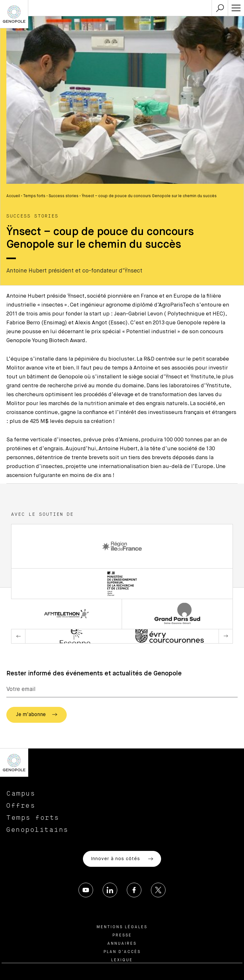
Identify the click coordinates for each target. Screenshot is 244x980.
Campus (21, 794)
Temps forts (34, 196)
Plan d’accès (122, 952)
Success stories (64, 196)
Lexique (122, 960)
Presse (122, 935)
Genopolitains (37, 830)
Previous (18, 636)
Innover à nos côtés (122, 859)
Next (226, 636)
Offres (21, 806)
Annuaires (122, 944)
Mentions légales (122, 927)
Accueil (13, 196)
